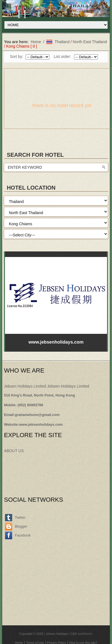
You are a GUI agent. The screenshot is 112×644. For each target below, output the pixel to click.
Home (36, 42)
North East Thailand (90, 42)
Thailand (62, 42)
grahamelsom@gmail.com (37, 415)
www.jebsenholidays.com (41, 424)
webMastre (85, 634)
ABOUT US (14, 451)
